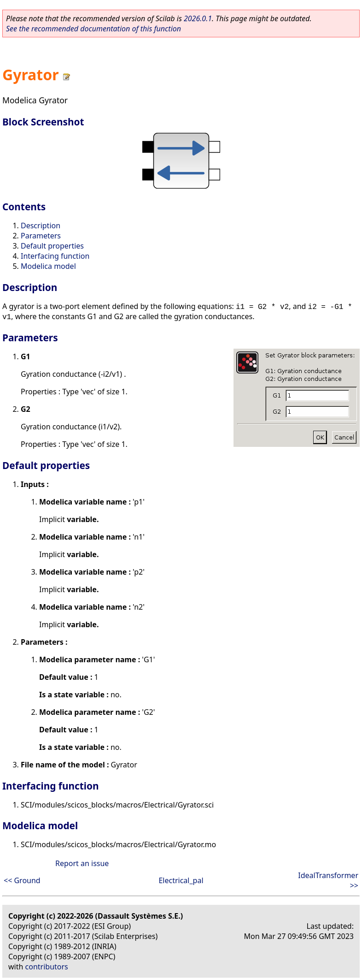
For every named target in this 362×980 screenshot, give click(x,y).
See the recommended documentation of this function (93, 29)
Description (41, 226)
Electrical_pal (181, 880)
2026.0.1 (198, 18)
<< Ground (22, 880)
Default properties (52, 246)
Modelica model (48, 266)
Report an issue (82, 863)
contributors (47, 967)
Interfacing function (55, 256)
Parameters (41, 236)
